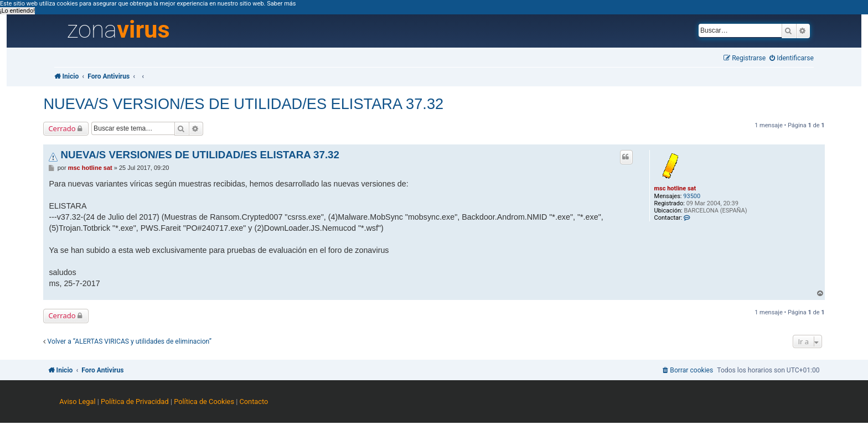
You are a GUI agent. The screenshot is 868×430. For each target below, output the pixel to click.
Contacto (254, 401)
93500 (692, 196)
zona (118, 30)
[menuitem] (792, 58)
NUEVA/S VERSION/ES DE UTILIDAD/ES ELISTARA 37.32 (243, 104)
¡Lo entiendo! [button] (17, 11)
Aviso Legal (77, 401)
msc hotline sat (675, 188)
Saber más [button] (281, 4)
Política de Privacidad (135, 401)
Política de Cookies (204, 401)
